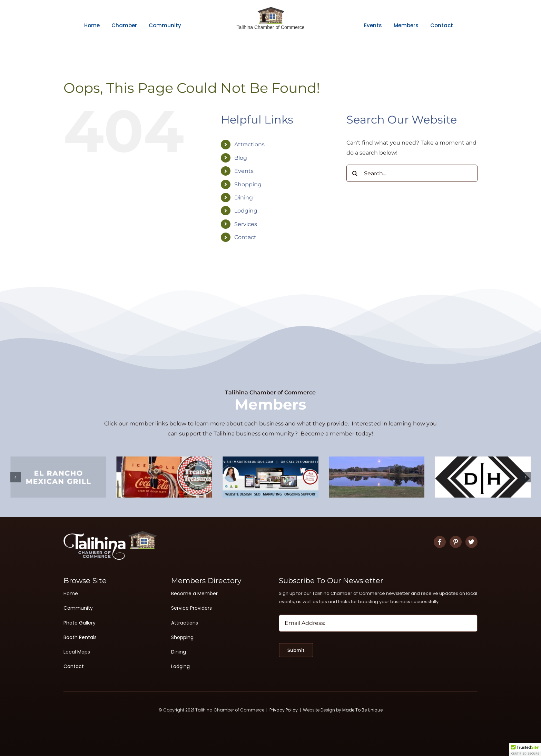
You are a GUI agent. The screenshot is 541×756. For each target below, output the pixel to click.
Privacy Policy (284, 710)
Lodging (246, 211)
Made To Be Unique (362, 710)
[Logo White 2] (110, 534)
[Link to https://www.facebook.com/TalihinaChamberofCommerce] (440, 542)
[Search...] (412, 173)
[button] (16, 477)
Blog (241, 158)
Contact (245, 237)
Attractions (249, 144)
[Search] (355, 173)
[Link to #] (456, 542)
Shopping (248, 184)
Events (244, 171)
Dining (244, 198)
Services (246, 224)
